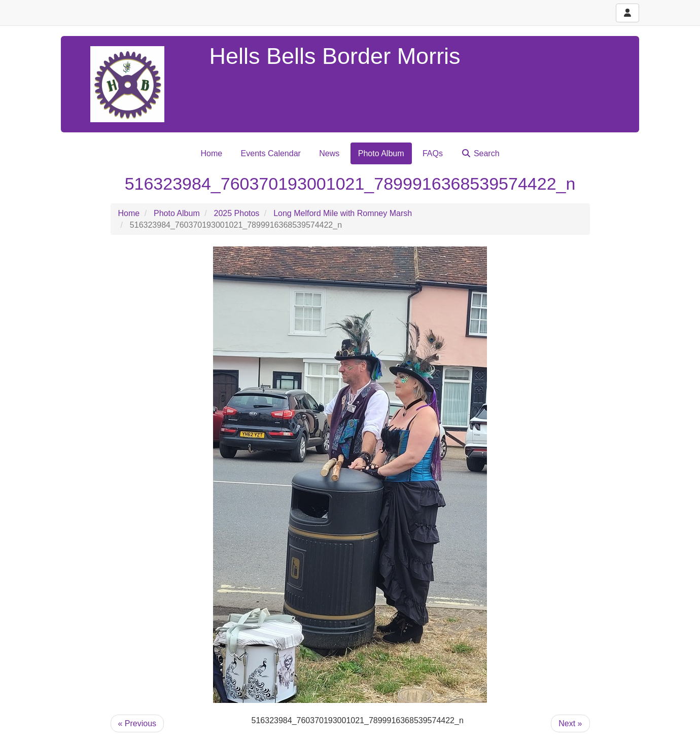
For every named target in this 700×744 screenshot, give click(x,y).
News (329, 153)
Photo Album (381, 153)
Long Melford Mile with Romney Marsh (343, 213)
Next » (570, 723)
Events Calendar (271, 153)
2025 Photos (237, 213)
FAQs (433, 153)
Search (480, 153)
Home (211, 153)
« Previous (137, 723)
